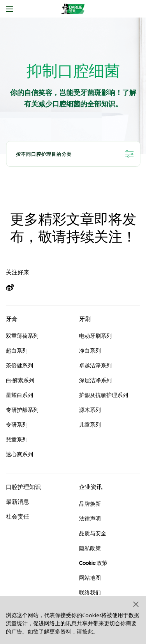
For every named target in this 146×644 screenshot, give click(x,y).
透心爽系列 (19, 454)
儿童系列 (90, 425)
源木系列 (90, 410)
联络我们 (90, 593)
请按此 (85, 632)
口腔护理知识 (23, 487)
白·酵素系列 (20, 380)
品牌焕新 (90, 504)
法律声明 (90, 519)
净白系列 (90, 351)
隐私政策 (90, 548)
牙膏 (12, 319)
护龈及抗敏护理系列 (104, 395)
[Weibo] (13, 288)
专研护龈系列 (22, 410)
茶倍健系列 (19, 365)
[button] (136, 604)
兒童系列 (17, 439)
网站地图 (90, 578)
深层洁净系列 (95, 380)
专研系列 (17, 425)
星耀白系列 (19, 395)
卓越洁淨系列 (95, 365)
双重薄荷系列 (22, 336)
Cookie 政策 (93, 563)
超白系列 (17, 351)
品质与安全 (93, 533)
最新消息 (18, 502)
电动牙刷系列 (95, 336)
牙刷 (85, 319)
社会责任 (18, 516)
